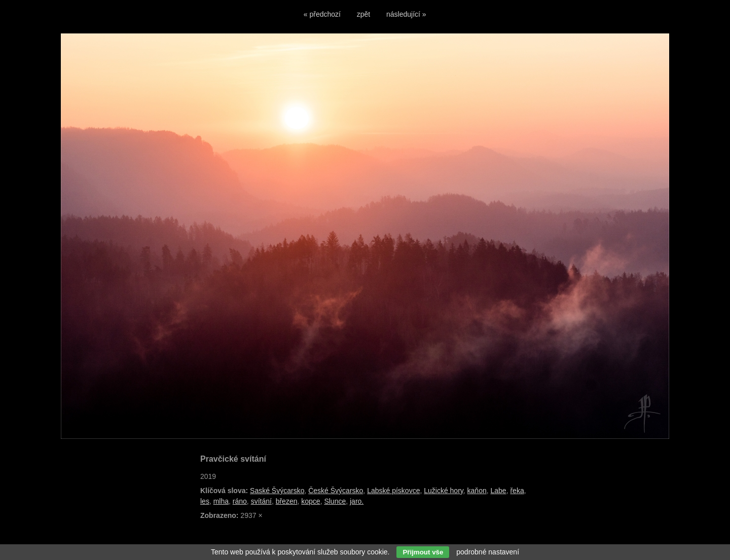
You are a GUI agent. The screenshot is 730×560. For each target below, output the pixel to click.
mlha (221, 501)
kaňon (477, 491)
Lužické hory (444, 491)
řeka (517, 491)
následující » (406, 14)
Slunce (335, 501)
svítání (261, 501)
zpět (363, 14)
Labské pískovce (393, 491)
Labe (499, 491)
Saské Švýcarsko (277, 491)
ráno (240, 501)
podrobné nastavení (488, 552)
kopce (311, 501)
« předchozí (322, 14)
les (205, 501)
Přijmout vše (423, 552)
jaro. (357, 501)
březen (287, 501)
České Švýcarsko (336, 491)
